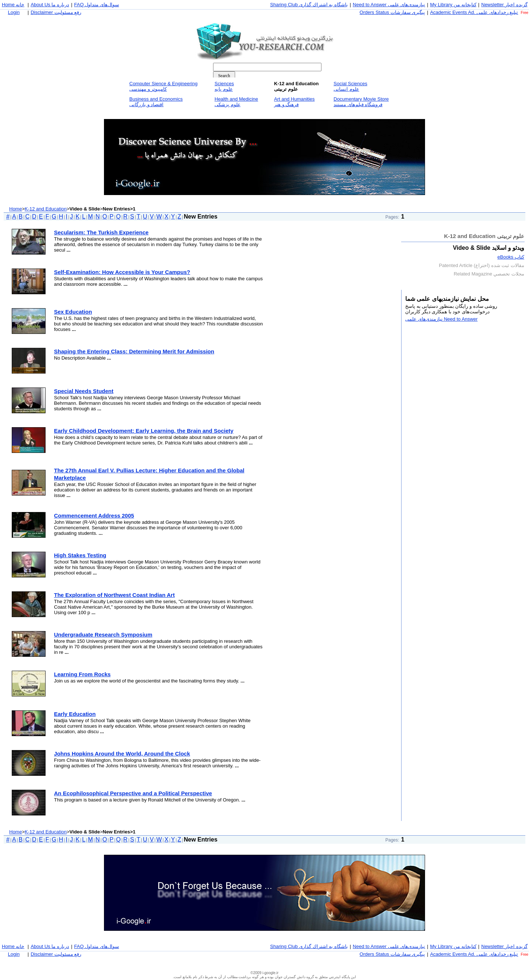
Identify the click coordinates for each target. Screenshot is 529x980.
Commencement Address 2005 (94, 516)
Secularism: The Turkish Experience (101, 232)
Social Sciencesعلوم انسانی (350, 86)
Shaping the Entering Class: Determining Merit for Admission (134, 351)
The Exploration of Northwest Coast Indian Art (114, 595)
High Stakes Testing (80, 555)
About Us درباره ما (50, 5)
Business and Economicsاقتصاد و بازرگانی (156, 102)
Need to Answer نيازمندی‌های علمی (389, 5)
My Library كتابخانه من (453, 5)
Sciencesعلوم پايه (224, 86)
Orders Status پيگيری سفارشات (392, 12)
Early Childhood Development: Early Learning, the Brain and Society (144, 431)
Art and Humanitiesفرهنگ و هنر (294, 102)
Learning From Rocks (82, 674)
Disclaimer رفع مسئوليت (56, 12)
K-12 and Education (46, 209)
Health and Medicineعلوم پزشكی (236, 102)
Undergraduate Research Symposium (103, 635)
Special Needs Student (84, 391)
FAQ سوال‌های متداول (97, 5)
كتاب (511, 257)
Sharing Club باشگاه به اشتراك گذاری (309, 5)
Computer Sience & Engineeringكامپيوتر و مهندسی (163, 86)
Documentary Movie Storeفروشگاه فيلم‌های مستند (361, 102)
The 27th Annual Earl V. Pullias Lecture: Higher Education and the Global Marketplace (149, 474)
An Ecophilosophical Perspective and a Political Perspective (133, 793)
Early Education (75, 714)
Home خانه (13, 5)
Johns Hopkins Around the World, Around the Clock (122, 754)
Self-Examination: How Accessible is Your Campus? (122, 272)
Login (14, 12)
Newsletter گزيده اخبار (504, 5)
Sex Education (73, 312)
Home (16, 209)
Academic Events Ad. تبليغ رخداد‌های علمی (474, 12)
